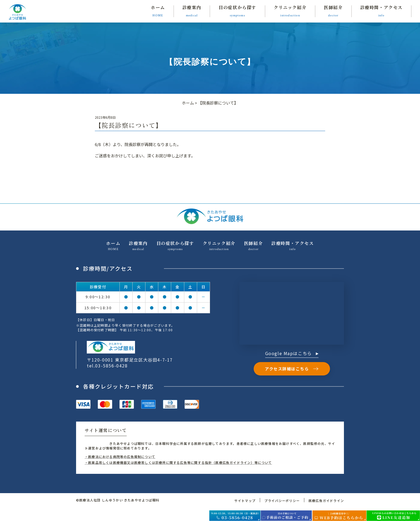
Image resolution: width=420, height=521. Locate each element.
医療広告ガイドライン (326, 500)
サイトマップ (245, 500)
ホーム (188, 103)
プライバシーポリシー (282, 500)
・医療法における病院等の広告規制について (120, 457)
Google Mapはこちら (292, 354)
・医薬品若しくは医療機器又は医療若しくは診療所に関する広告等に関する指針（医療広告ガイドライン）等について (178, 462)
